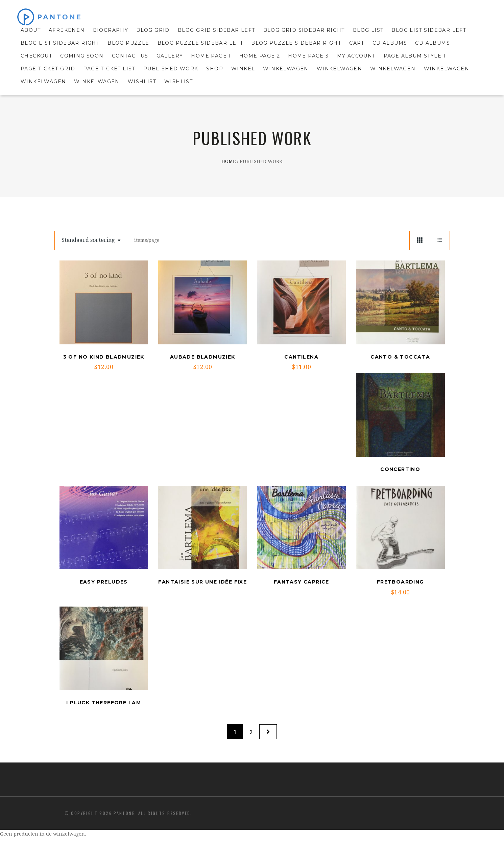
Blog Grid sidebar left (217, 30)
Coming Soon (82, 56)
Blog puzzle (128, 43)
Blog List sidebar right (60, 43)
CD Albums (390, 43)
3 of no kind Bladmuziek (104, 357)
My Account (356, 56)
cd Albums (433, 43)
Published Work (171, 69)
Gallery (170, 56)
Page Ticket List (109, 69)
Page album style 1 (415, 56)
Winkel (243, 69)
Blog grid (153, 30)
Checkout (36, 56)
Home (229, 162)
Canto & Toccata (400, 357)
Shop (215, 69)
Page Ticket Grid (48, 69)
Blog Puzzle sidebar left (200, 43)
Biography (111, 30)
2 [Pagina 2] (251, 732)
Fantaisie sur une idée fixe (202, 582)
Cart (357, 43)
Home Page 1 (211, 56)
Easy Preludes (104, 582)
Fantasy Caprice (302, 582)
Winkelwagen (286, 69)
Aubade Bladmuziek (203, 357)
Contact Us (130, 56)
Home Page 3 (308, 56)
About (31, 30)
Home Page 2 (260, 56)
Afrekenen (67, 30)
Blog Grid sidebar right (304, 30)
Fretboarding (400, 582)
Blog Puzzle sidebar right (296, 43)
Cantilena (301, 357)
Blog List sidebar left (429, 30)
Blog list (368, 30)
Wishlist (142, 82)
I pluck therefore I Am (104, 703)
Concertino (400, 469)
